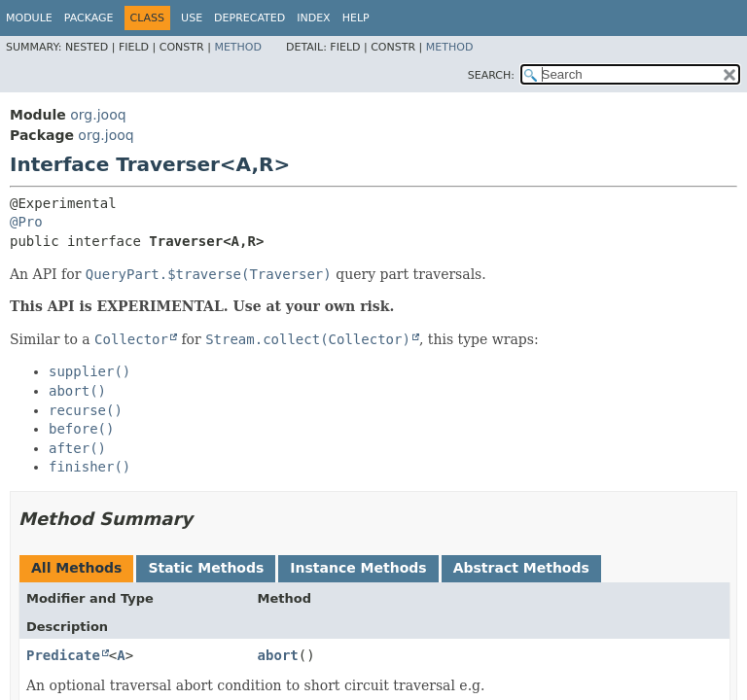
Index (313, 18)
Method (238, 47)
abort (278, 655)
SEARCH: (491, 75)
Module (29, 18)
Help (356, 18)
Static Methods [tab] (206, 568)
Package (89, 18)
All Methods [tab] (76, 568)
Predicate (63, 655)
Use (192, 18)
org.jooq (98, 115)
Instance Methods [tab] (358, 568)
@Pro (26, 222)
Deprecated (249, 18)
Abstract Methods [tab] (521, 568)
